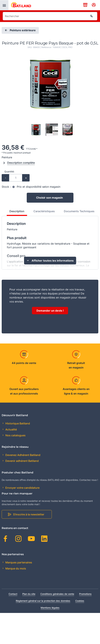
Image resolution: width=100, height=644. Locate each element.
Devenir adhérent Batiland (22, 461)
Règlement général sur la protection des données (43, 601)
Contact (13, 594)
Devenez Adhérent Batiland (23, 455)
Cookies (80, 601)
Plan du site (29, 594)
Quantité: (9, 171)
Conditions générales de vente (57, 594)
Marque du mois (15, 568)
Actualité (11, 429)
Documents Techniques (79, 211)
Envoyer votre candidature (22, 488)
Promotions (85, 594)
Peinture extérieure (20, 30)
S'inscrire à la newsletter (29, 514)
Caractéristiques (44, 211)
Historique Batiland (17, 423)
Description (17, 211)
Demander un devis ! (50, 311)
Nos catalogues (15, 435)
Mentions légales (50, 608)
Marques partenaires (18, 562)
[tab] (15, 213)
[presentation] (4, 5)
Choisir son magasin (49, 198)
